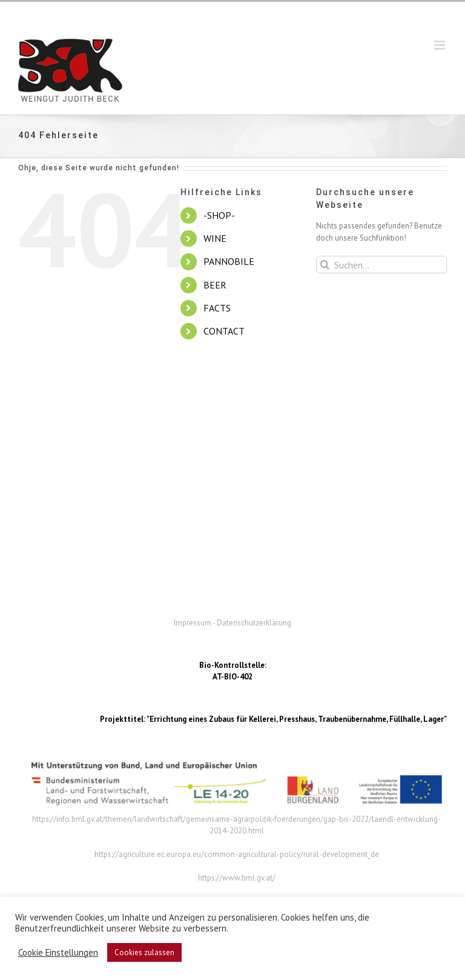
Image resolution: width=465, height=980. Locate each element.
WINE (215, 238)
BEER (215, 285)
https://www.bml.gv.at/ (237, 878)
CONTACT (224, 331)
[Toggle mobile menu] (440, 45)
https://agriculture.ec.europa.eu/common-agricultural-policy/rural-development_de (237, 854)
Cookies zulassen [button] (144, 952)
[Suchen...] (381, 265)
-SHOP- (219, 215)
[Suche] (325, 265)
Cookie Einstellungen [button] (58, 953)
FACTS (217, 308)
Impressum (193, 623)
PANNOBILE (229, 261)
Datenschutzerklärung (254, 623)
